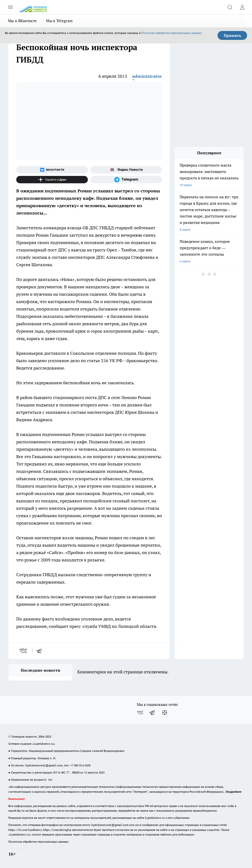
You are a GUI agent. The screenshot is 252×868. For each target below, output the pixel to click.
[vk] (24, 651)
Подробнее (234, 792)
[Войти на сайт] (242, 7)
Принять (232, 35)
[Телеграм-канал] (126, 180)
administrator (147, 76)
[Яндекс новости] (126, 170)
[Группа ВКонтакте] (52, 170)
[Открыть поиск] (230, 7)
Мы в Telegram (59, 21)
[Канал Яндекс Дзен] (52, 180)
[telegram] (41, 651)
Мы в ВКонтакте (22, 21)
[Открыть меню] (10, 7)
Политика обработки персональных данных (39, 842)
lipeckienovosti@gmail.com (44, 765)
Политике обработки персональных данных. (172, 33)
